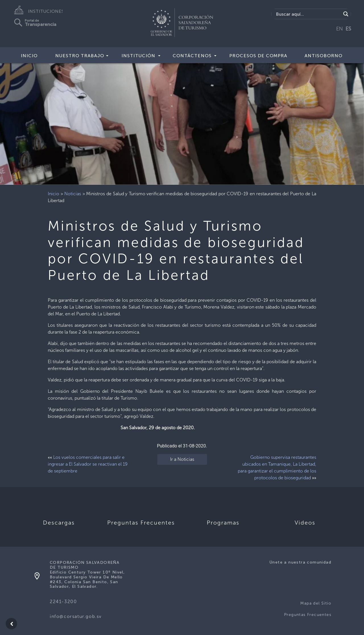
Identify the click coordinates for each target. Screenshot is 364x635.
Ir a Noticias (182, 459)
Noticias (73, 194)
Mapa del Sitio (316, 603)
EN (340, 29)
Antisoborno (323, 56)
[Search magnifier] (346, 14)
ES (348, 29)
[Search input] (308, 14)
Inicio (29, 56)
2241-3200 (63, 602)
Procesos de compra (258, 56)
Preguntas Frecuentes (308, 615)
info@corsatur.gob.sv (76, 616)
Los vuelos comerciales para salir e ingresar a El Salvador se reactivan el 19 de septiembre (88, 464)
